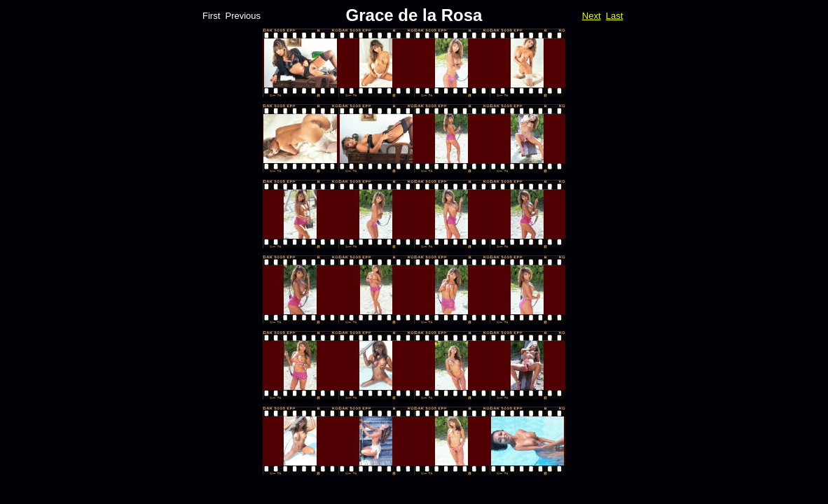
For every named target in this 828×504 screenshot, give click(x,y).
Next (592, 16)
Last (615, 16)
